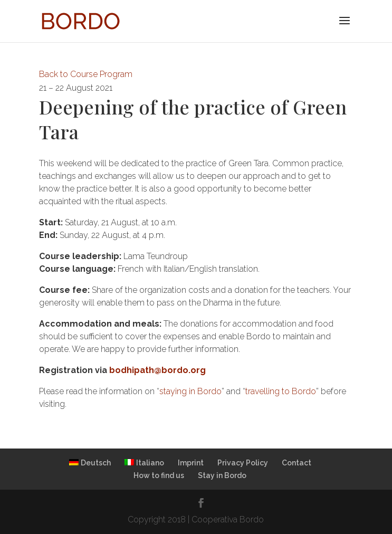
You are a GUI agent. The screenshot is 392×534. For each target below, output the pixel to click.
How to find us (159, 475)
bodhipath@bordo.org (157, 370)
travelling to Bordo (281, 391)
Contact (297, 463)
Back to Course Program (86, 74)
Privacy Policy (243, 463)
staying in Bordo (190, 391)
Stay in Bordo (222, 475)
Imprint (191, 463)
